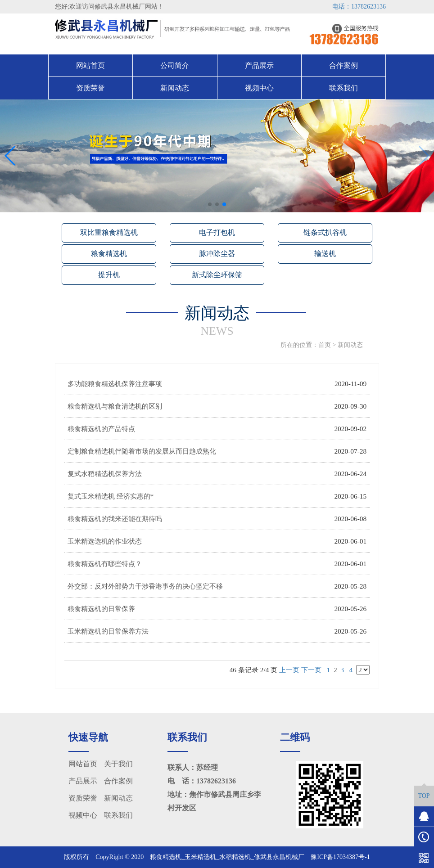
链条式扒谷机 (325, 232)
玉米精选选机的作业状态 (105, 541)
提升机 (109, 275)
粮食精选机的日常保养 (101, 609)
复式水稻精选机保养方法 (105, 474)
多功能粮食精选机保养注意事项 (115, 384)
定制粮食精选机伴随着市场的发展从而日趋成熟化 (142, 451)
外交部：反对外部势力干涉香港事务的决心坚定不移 (145, 586)
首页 (325, 345)
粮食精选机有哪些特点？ (105, 564)
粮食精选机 (109, 254)
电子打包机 (217, 232)
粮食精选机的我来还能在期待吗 (115, 519)
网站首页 (90, 65)
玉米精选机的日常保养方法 (108, 631)
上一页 (289, 670)
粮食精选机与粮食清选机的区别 (115, 406)
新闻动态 (175, 88)
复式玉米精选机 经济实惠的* (111, 496)
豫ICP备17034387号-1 (340, 857)
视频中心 (259, 88)
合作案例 (344, 65)
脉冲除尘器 (217, 254)
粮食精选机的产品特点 (101, 429)
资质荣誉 (90, 88)
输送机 (325, 254)
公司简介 (175, 65)
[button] (210, 204)
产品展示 (259, 65)
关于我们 (118, 764)
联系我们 (344, 88)
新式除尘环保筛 (217, 275)
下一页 (311, 670)
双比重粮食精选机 (109, 232)
